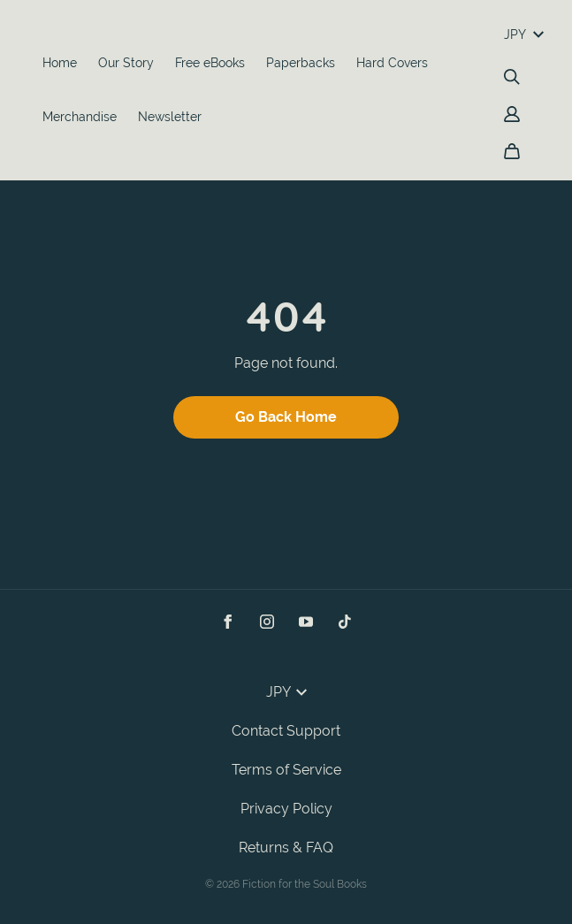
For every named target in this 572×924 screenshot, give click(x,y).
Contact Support (286, 731)
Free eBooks (210, 63)
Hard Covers (392, 63)
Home (60, 63)
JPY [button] (286, 692)
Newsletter (170, 117)
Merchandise (80, 117)
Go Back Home (286, 417)
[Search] (512, 77)
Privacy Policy (286, 809)
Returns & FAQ (286, 848)
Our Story (126, 63)
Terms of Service (286, 770)
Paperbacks (301, 63)
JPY (524, 34)
